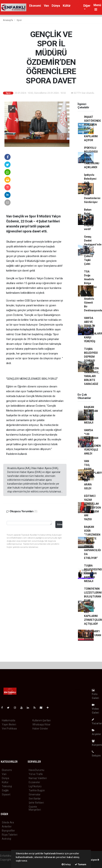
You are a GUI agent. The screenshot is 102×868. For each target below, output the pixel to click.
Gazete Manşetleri (35, 808)
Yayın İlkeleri (9, 724)
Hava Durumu (36, 770)
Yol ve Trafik (36, 774)
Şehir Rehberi (36, 803)
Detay (66, 864)
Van (46, 6)
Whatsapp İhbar (41, 724)
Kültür (67, 6)
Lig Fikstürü (35, 786)
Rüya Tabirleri (10, 835)
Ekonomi (35, 6)
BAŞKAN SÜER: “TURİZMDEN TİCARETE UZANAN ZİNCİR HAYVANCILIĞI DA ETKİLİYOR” (92, 542)
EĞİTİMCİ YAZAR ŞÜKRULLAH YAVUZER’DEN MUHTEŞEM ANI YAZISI (92, 508)
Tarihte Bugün (37, 790)
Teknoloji (7, 786)
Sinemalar (35, 794)
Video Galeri (95, 709)
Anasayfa (8, 20)
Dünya (56, 6)
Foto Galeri (95, 694)
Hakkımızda (9, 720)
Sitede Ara (8, 822)
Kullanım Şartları (42, 720)
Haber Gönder (40, 729)
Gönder (60, 524)
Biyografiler (8, 831)
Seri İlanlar (35, 799)
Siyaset (6, 794)
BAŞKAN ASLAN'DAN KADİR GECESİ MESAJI (91, 415)
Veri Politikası (9, 729)
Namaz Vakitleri (38, 778)
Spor (19, 20)
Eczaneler (34, 782)
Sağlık (5, 790)
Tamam (81, 864)
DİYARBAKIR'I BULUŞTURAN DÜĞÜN (93, 635)
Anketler (7, 827)
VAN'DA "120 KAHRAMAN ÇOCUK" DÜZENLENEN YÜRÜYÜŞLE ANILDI (92, 442)
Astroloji (6, 839)
